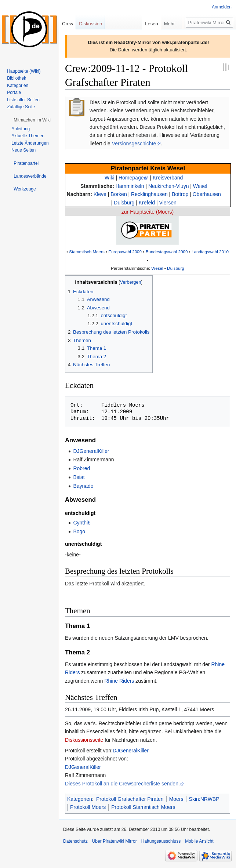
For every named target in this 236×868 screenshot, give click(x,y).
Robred (81, 468)
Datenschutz (75, 841)
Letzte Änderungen (30, 143)
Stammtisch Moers (87, 252)
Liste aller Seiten (23, 100)
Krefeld (147, 203)
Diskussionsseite (84, 740)
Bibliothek (17, 78)
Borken (119, 194)
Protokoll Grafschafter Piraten (130, 799)
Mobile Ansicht (199, 841)
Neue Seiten (23, 150)
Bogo (79, 531)
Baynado (83, 486)
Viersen (168, 203)
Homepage (131, 178)
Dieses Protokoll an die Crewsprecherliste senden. (122, 784)
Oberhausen (207, 194)
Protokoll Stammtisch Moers (143, 807)
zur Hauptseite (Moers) (148, 212)
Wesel (200, 186)
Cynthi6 (82, 523)
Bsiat (79, 477)
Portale (14, 92)
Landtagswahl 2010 (210, 252)
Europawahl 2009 (125, 252)
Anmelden (222, 7)
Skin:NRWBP (204, 799)
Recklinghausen (149, 194)
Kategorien (80, 799)
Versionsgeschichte (134, 144)
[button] (32, 120)
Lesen (146, 24)
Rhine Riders (119, 681)
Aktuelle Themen (28, 136)
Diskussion (90, 24)
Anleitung (21, 129)
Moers (176, 799)
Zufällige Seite (21, 107)
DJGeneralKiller (91, 451)
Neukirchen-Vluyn (169, 186)
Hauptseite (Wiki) (24, 71)
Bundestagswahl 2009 (167, 252)
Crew (68, 24)
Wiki (109, 178)
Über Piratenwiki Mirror (115, 841)
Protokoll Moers (88, 807)
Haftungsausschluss (161, 841)
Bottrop (180, 194)
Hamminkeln (130, 186)
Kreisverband (168, 178)
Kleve (100, 194)
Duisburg (124, 203)
